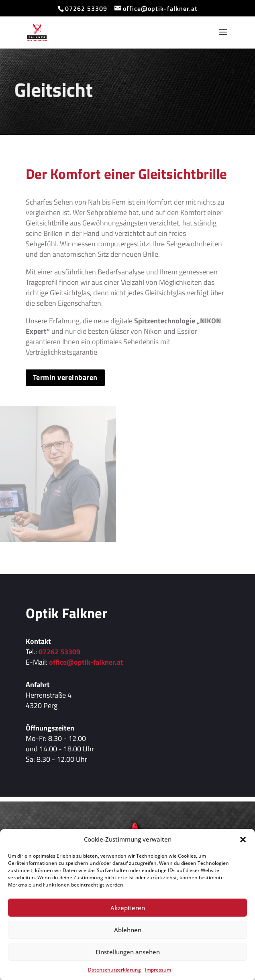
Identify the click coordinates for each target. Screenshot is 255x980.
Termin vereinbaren (65, 377)
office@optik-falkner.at (86, 662)
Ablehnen (128, 941)
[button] (243, 851)
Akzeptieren (128, 919)
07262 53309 (59, 652)
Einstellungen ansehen (128, 963)
